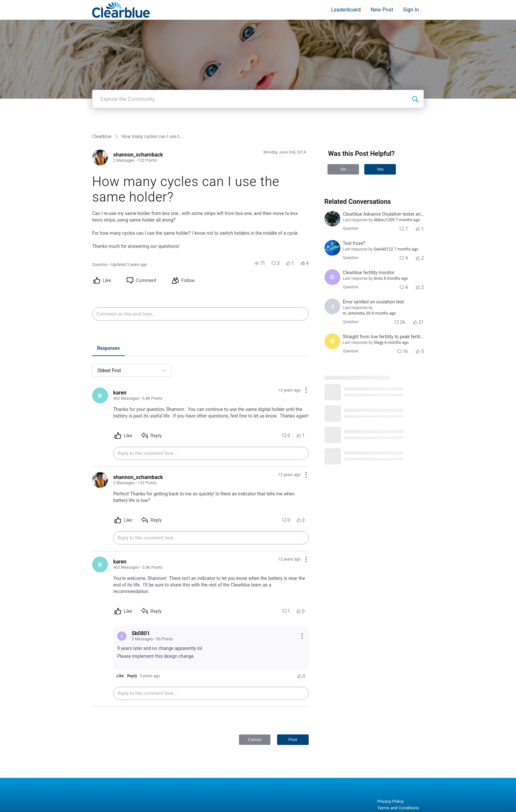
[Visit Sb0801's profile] (122, 636)
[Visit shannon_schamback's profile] (100, 157)
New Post (382, 10)
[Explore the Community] (415, 99)
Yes (380, 169)
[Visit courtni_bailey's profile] (332, 219)
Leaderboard (346, 10)
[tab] (108, 349)
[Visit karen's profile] (100, 395)
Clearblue (102, 136)
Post (293, 740)
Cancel (254, 740)
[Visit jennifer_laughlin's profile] (332, 306)
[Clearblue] (121, 10)
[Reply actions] (302, 636)
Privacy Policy (391, 801)
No (343, 169)
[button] (260, 263)
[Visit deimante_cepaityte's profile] (332, 277)
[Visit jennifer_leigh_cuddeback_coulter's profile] (332, 248)
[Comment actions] (306, 391)
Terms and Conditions (398, 808)
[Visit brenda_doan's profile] (332, 341)
